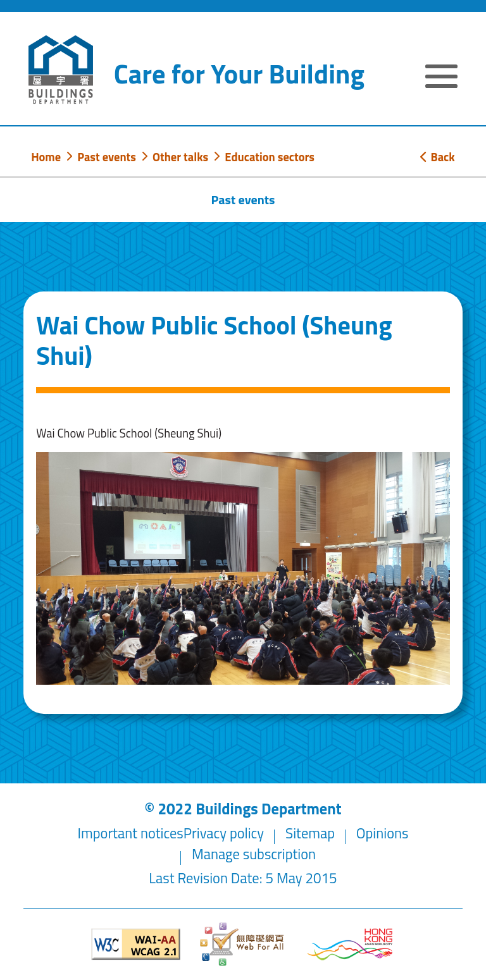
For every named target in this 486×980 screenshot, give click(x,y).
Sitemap (310, 833)
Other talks (180, 157)
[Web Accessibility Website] (243, 944)
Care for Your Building (239, 73)
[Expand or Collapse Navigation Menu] (441, 78)
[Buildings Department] (61, 69)
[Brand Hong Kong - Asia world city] (350, 944)
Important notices (131, 833)
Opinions (383, 833)
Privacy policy (224, 833)
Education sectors (270, 157)
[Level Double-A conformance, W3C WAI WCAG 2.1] (136, 944)
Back (437, 157)
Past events (107, 157)
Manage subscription (254, 854)
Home (46, 157)
